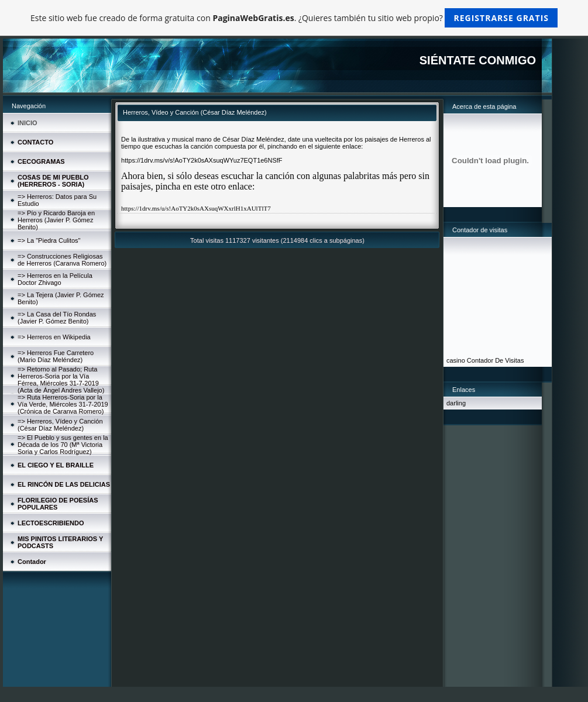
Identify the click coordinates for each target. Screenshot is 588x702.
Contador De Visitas (496, 360)
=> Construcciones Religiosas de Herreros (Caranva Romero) (62, 260)
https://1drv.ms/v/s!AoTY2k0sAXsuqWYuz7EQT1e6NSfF (202, 160)
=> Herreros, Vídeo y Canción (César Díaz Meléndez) (60, 425)
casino (456, 360)
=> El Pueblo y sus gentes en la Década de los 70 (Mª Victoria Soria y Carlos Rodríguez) (63, 445)
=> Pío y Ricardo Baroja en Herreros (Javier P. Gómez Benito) (56, 220)
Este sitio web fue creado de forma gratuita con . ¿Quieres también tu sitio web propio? (294, 18)
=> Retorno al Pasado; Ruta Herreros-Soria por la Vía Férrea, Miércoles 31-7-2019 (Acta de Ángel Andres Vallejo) (61, 380)
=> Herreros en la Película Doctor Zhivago (55, 279)
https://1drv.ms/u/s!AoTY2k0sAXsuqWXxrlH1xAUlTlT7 (196, 208)
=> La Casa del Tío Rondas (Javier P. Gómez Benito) (57, 318)
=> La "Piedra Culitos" (49, 240)
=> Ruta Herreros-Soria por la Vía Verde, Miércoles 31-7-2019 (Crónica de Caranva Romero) (63, 404)
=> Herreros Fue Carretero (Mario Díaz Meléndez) (56, 356)
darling (456, 403)
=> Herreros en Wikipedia (54, 337)
